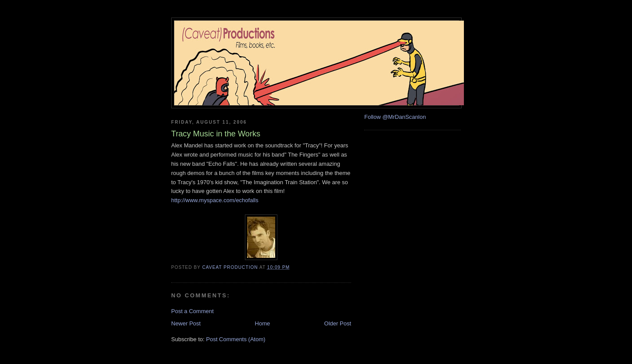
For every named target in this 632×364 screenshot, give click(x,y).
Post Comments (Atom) (236, 339)
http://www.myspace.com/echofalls (215, 200)
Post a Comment (192, 311)
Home (263, 323)
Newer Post (186, 323)
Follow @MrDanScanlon (395, 117)
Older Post (338, 323)
